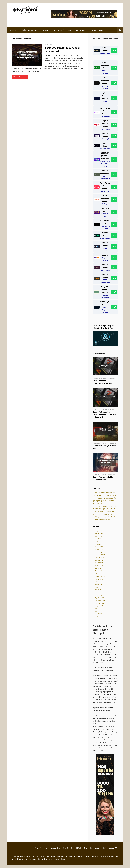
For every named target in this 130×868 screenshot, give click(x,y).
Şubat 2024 (99, 563)
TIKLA (114, 50)
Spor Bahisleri (59, 30)
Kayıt (70, 30)
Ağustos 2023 (100, 576)
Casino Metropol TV (98, 30)
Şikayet (46, 30)
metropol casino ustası (61, 45)
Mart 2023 (99, 582)
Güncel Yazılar (99, 354)
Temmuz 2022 (100, 600)
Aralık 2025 (99, 544)
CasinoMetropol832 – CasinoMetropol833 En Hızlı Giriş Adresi (105, 415)
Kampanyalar (82, 30)
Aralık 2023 (99, 566)
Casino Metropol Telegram (57, 859)
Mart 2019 (99, 611)
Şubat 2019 (99, 614)
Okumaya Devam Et (19, 77)
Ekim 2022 (99, 592)
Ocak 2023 (99, 587)
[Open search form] (120, 30)
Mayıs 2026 (99, 531)
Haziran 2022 (100, 603)
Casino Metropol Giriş (30, 30)
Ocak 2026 (99, 541)
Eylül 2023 (99, 574)
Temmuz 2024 (100, 555)
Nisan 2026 (99, 533)
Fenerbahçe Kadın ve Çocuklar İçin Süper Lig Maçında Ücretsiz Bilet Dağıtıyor (104, 501)
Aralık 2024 (99, 549)
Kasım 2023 (99, 568)
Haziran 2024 (100, 557)
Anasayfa (14, 30)
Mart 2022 (99, 608)
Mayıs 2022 (99, 606)
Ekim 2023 (99, 571)
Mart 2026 (99, 536)
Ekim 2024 (99, 552)
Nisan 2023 (99, 579)
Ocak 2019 (99, 616)
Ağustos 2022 (100, 598)
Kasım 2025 (99, 547)
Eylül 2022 (99, 595)
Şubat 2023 (99, 584)
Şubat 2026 (99, 539)
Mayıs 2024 (99, 560)
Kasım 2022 (99, 590)
